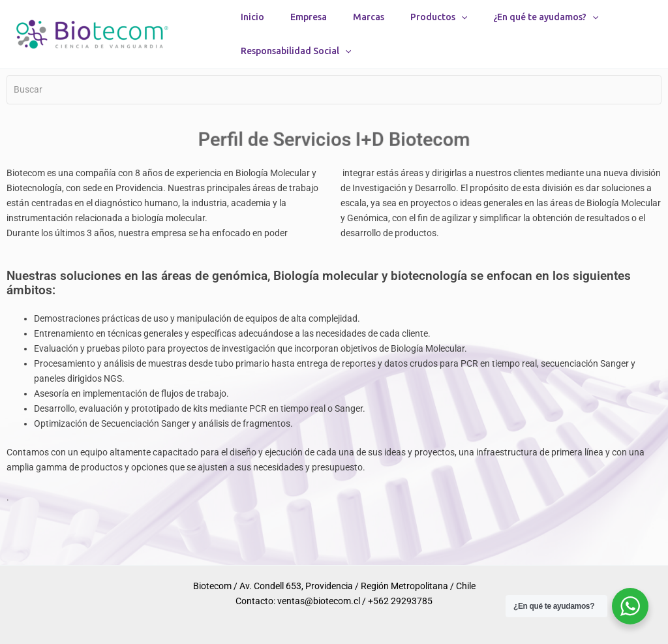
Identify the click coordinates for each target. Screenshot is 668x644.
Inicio (252, 27)
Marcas (369, 27)
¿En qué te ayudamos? (546, 27)
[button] (461, 27)
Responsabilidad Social (296, 80)
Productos (439, 27)
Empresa (309, 27)
